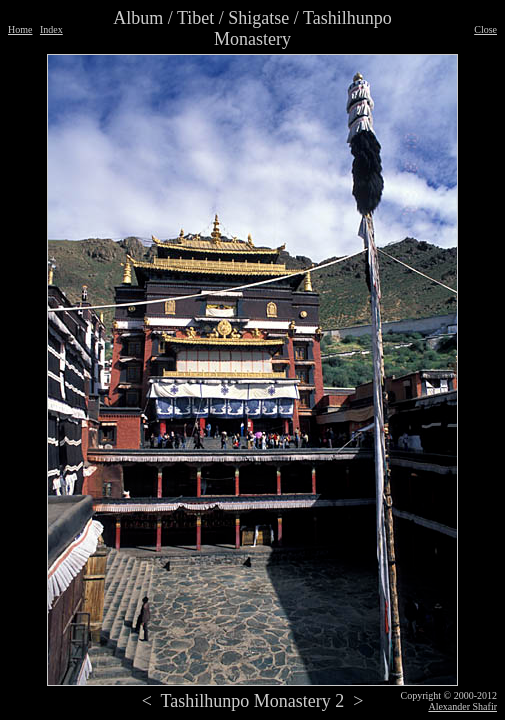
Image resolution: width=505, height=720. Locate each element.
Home (20, 29)
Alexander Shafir (462, 706)
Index (51, 29)
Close (485, 29)
